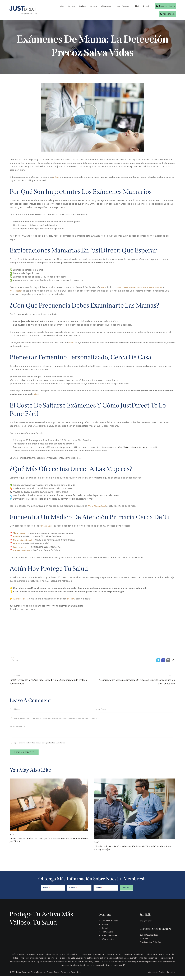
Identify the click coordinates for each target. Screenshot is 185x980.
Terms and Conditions (71, 976)
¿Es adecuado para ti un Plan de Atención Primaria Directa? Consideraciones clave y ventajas (134, 851)
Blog (137, 6)
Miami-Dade (48, 526)
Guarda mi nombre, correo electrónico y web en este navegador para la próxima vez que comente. (55, 719)
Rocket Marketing (167, 976)
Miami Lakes (124, 287)
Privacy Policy (53, 976)
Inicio (62, 6)
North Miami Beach (151, 287)
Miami (56, 177)
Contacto (83, 6)
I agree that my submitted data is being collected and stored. (39, 744)
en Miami (74, 599)
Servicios (72, 6)
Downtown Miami (110, 925)
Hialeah (136, 287)
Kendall (165, 287)
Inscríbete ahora (22, 599)
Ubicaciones (107, 6)
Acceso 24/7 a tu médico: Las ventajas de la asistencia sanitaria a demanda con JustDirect (46, 843)
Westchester (16, 291)
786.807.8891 (146, 925)
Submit (126, 891)
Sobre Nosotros (124, 6)
